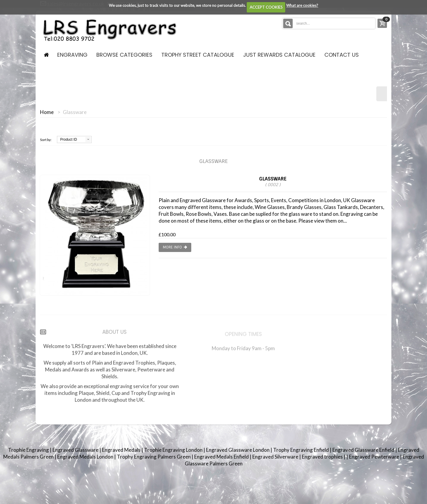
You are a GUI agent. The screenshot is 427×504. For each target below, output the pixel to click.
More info (175, 247)
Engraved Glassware (76, 450)
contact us (342, 55)
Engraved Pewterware (375, 457)
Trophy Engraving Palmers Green (154, 457)
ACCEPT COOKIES (266, 7)
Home (47, 112)
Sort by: (46, 140)
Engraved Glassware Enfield (364, 450)
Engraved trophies (323, 457)
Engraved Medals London (86, 457)
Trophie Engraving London (174, 450)
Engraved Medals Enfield (222, 457)
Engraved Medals (122, 450)
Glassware (273, 182)
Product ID (69, 140)
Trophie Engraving (29, 450)
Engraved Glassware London (238, 450)
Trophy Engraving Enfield (301, 450)
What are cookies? (302, 5)
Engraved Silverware (276, 457)
